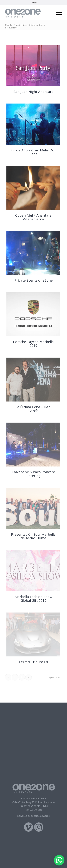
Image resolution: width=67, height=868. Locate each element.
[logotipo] (28, 13)
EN (35, 3)
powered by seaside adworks (33, 816)
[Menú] (57, 13)
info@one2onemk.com (33, 798)
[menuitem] (34, 3)
